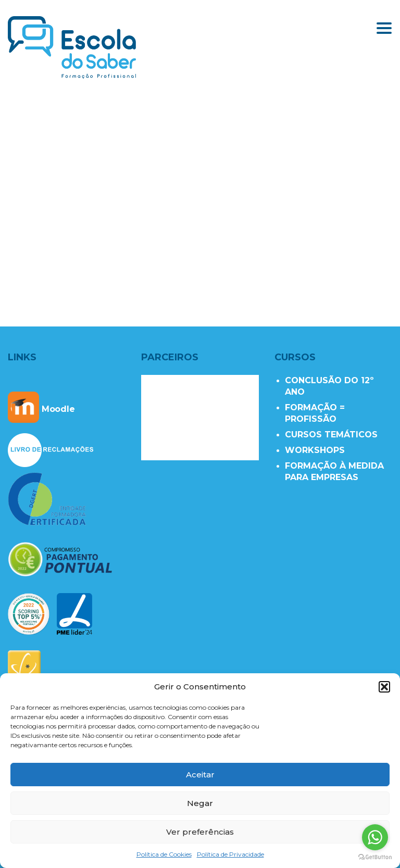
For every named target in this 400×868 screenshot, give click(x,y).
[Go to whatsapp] (375, 837)
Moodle (41, 409)
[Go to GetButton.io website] (375, 857)
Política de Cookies (164, 854)
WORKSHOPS (315, 450)
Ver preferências (200, 832)
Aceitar (200, 775)
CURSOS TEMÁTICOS (331, 435)
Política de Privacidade (230, 854)
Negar (200, 803)
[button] (384, 687)
